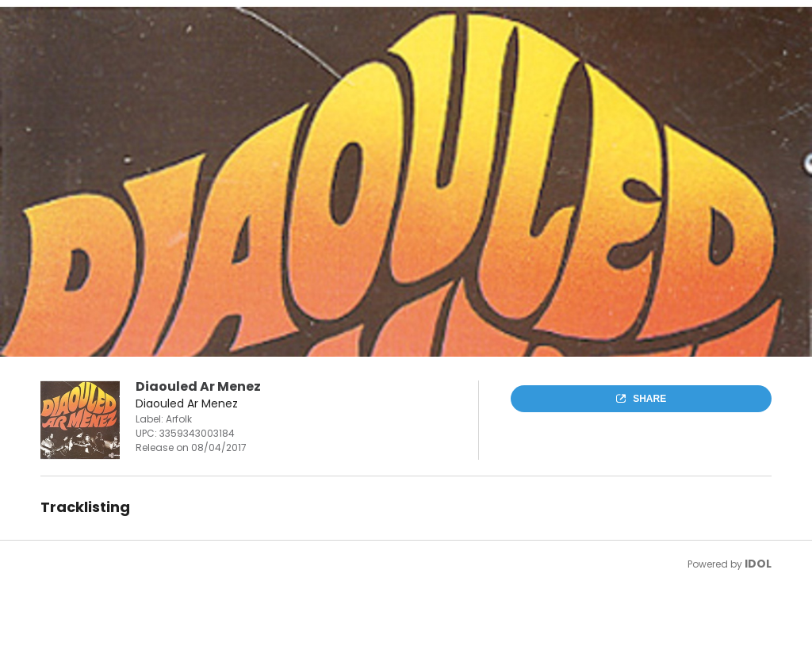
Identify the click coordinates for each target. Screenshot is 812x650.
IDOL (758, 564)
